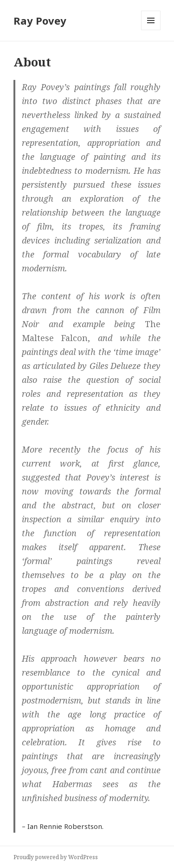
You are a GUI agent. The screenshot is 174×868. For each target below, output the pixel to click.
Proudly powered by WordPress (56, 857)
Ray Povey (40, 20)
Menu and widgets (151, 30)
